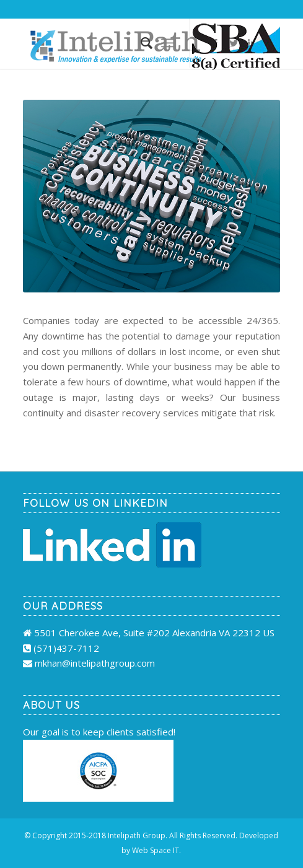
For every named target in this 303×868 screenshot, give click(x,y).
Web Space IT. (156, 850)
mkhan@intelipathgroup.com (95, 663)
